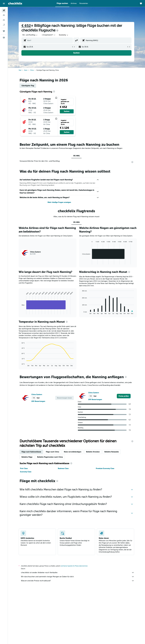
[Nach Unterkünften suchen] (4, 15)
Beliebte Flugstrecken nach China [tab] (50, 457)
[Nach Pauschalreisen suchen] (4, 25)
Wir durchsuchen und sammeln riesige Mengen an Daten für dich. (78, 577)
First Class (24, 468)
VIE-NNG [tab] (76, 156)
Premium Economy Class (105, 468)
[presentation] (57, 30)
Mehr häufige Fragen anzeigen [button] (59, 202)
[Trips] (4, 31)
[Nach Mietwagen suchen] (4, 20)
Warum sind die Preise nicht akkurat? (78, 581)
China (32, 70)
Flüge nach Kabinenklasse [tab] (31, 452)
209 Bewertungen (38, 401)
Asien (26, 70)
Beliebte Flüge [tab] (27, 457)
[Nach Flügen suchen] (4, 10)
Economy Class (26, 472)
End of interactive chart (21, 312)
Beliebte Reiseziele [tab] (112, 452)
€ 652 (26, 26)
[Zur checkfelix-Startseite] (15, 3)
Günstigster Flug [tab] (28, 86)
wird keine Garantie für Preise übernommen (74, 566)
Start (20, 70)
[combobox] (30, 35)
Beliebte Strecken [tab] (93, 452)
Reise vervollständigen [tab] (73, 452)
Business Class (63, 468)
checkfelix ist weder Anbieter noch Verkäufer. (78, 573)
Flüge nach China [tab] (53, 452)
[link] (124, 396)
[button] (4, 4)
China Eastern (37, 394)
